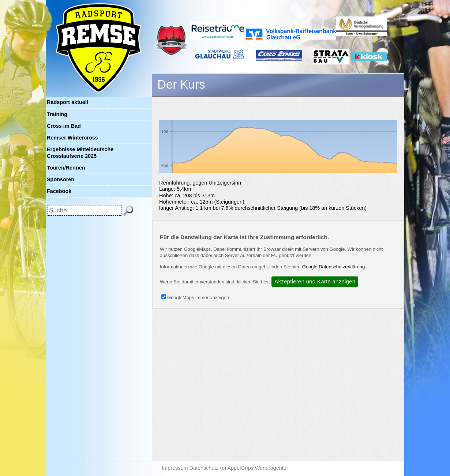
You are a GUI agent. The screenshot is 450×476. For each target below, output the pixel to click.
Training (57, 114)
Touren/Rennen (66, 168)
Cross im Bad (64, 126)
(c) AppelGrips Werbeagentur (254, 468)
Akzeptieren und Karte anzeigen (315, 281)
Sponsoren (61, 179)
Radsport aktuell (67, 102)
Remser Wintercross (72, 138)
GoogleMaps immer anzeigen (195, 297)
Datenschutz (204, 468)
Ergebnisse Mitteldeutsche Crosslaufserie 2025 (80, 153)
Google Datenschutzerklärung (333, 267)
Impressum (175, 468)
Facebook (59, 191)
